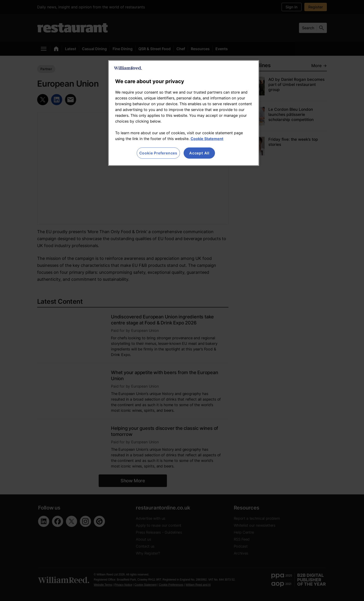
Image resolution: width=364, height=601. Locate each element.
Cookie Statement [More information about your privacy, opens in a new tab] (207, 139)
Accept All (199, 153)
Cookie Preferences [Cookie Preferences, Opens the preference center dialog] (158, 153)
